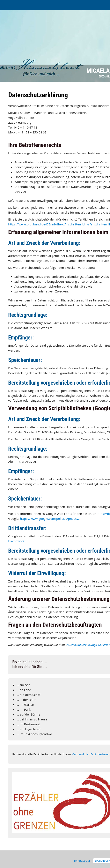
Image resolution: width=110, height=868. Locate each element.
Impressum (82, 861)
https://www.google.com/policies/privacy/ (50, 519)
